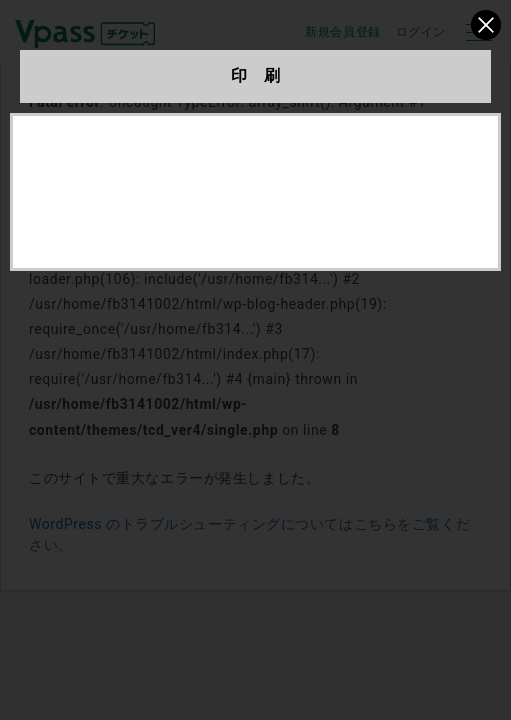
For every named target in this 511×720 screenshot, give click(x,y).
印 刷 (256, 75)
